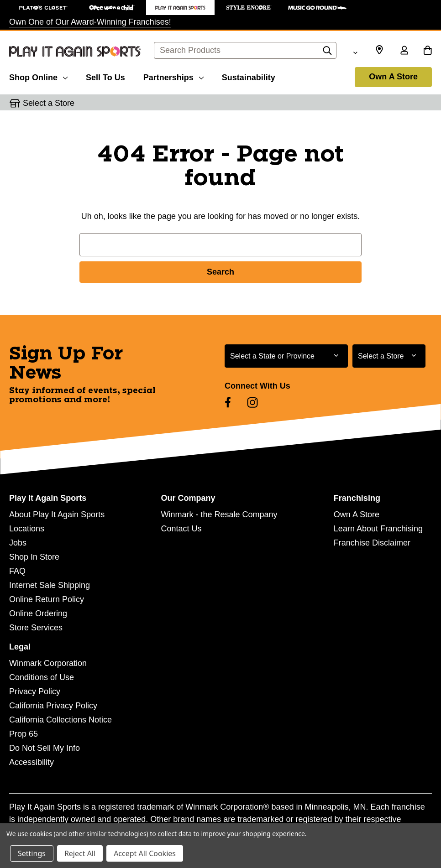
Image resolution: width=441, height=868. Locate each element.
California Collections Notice (60, 720)
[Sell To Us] (105, 76)
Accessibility (31, 762)
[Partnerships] (173, 76)
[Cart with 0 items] (428, 51)
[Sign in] (404, 51)
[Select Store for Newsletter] (389, 356)
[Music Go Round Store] (317, 8)
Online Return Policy (47, 599)
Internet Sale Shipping (50, 585)
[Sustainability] (249, 76)
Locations (27, 529)
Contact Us (181, 529)
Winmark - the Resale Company (219, 515)
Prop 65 (24, 734)
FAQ (17, 571)
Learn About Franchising (378, 529)
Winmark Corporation (48, 663)
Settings (32, 853)
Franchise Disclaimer (372, 543)
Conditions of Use (42, 677)
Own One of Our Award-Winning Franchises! (90, 22)
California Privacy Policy (53, 706)
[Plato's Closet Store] (43, 8)
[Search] (327, 53)
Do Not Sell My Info (45, 748)
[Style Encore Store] (249, 8)
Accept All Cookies (145, 853)
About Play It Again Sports (57, 515)
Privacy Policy (35, 691)
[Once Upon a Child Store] (112, 8)
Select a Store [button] (49, 103)
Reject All (80, 853)
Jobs (18, 543)
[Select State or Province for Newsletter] (286, 356)
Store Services (36, 628)
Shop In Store (34, 557)
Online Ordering (38, 613)
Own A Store (393, 77)
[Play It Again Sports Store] (180, 8)
